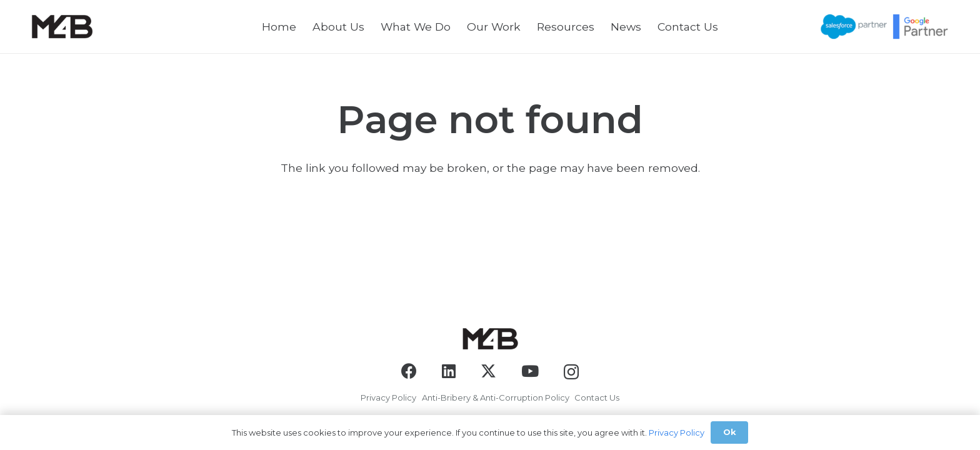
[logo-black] (62, 27)
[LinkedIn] (449, 371)
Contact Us (597, 397)
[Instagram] (571, 372)
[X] (488, 371)
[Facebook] (409, 371)
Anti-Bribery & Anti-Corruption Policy (496, 397)
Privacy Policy (388, 397)
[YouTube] (530, 371)
